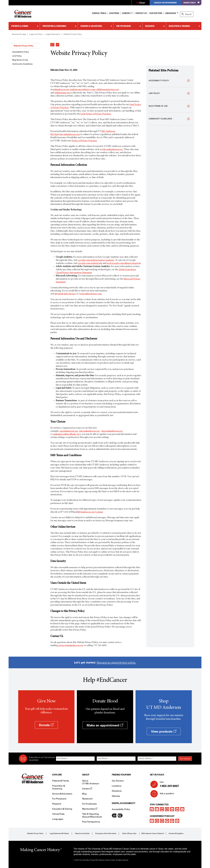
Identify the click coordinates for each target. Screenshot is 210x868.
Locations (117, 786)
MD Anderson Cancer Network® (153, 833)
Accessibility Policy (21, 52)
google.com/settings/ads (90, 263)
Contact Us (141, 13)
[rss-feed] (177, 821)
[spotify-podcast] (157, 821)
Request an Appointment (166, 3)
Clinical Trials (99, 13)
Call (175, 784)
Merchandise (90, 809)
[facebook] (152, 809)
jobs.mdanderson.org (112, 149)
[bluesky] (177, 809)
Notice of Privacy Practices (84, 141)
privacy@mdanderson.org (71, 646)
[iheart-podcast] (172, 821)
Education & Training (179, 26)
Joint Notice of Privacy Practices (96, 114)
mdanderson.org (61, 90)
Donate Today (191, 3)
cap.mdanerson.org (69, 431)
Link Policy (17, 56)
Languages (170, 13)
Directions (117, 791)
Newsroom (87, 799)
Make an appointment (105, 725)
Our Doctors (156, 13)
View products (164, 731)
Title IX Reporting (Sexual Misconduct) (92, 815)
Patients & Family (20, 26)
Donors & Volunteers (91, 26)
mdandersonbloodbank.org (66, 434)
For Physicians (124, 26)
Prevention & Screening (54, 26)
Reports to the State (82, 833)
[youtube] (162, 809)
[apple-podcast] (152, 821)
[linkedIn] (172, 809)
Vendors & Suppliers (176, 833)
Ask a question (165, 794)
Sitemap (116, 796)
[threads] (182, 809)
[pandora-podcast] (167, 821)
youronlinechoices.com (90, 294)
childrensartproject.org (107, 90)
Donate (46, 725)
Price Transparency (91, 822)
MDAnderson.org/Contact (90, 512)
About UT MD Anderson (91, 782)
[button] (52, 44)
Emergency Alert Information (106, 833)
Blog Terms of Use (20, 60)
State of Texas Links (129, 833)
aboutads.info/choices (65, 294)
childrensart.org (62, 93)
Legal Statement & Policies (59, 833)
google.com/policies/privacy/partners (96, 260)
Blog (84, 794)
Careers (127, 13)
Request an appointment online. (116, 662)
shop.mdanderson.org (112, 431)
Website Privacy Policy (24, 46)
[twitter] (157, 809)
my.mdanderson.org (70, 134)
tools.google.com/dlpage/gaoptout (124, 263)
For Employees (89, 804)
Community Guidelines (22, 64)
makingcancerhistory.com (83, 90)
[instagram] (167, 809)
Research (150, 26)
